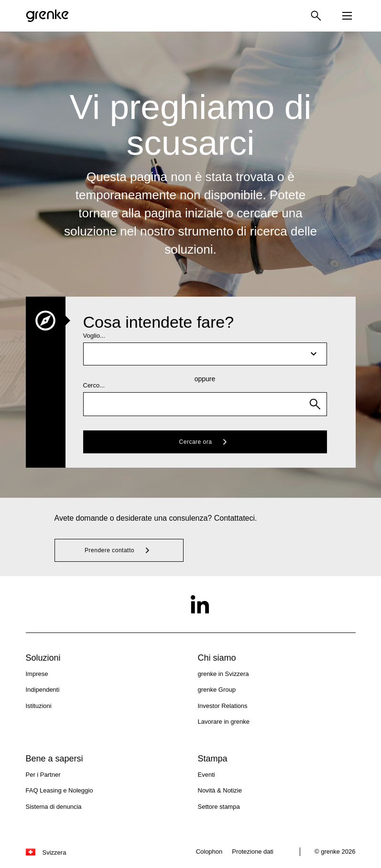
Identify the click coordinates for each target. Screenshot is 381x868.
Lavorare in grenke (224, 722)
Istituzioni (39, 706)
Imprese (37, 674)
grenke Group (217, 690)
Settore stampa (219, 807)
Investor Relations (223, 706)
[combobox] (205, 404)
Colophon (209, 852)
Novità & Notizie (220, 790)
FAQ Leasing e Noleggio (60, 790)
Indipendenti (43, 690)
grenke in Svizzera (223, 674)
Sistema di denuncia (54, 807)
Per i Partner (43, 775)
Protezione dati (253, 852)
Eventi (207, 775)
